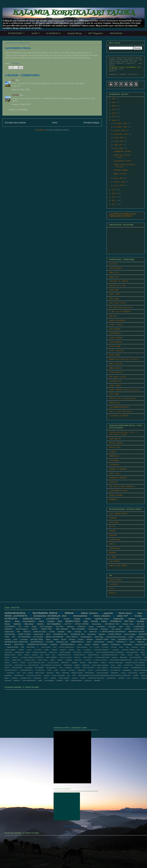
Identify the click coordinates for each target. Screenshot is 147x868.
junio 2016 (119, 141)
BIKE (48, 634)
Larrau (132, 642)
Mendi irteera (125, 613)
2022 (114, 99)
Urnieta (63, 670)
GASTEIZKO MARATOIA (110, 655)
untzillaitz (59, 680)
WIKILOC (112, 593)
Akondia (95, 621)
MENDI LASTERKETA (16, 616)
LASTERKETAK (114, 465)
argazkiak (108, 613)
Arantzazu (135, 647)
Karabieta (69, 660)
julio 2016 (119, 138)
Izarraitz (110, 642)
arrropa (87, 644)
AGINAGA (8, 629)
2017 (114, 117)
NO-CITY (112, 527)
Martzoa (83, 663)
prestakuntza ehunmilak (96, 678)
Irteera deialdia (130, 634)
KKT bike (141, 624)
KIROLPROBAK (114, 460)
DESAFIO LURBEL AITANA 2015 (133, 650)
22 (91, 647)
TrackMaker (114, 584)
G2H (53, 655)
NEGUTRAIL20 (33, 665)
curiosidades (128, 644)
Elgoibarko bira (62, 642)
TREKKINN (113, 535)
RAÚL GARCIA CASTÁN (117, 377)
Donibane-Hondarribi (40, 652)
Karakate (141, 621)
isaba (69, 632)
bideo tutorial (40, 673)
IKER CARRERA (51, 657)
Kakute (52, 660)
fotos (140, 613)
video (121, 627)
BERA (47, 650)
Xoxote (90, 670)
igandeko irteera (102, 619)
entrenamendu (19, 675)
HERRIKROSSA (114, 456)
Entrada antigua (91, 123)
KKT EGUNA (38, 637)
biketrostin (50, 673)
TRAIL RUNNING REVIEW (118, 514)
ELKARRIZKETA (37, 642)
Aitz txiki (114, 647)
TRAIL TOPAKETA (88, 668)
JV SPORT (113, 557)
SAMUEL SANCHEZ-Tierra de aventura (124, 390)
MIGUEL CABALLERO (116, 351)
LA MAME (88, 660)
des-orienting (133, 673)
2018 (114, 113)
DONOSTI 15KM (102, 639)
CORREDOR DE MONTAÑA (118, 478)
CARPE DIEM (114, 290)
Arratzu (81, 639)
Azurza (29, 650)
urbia (67, 680)
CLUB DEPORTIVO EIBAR (118, 491)
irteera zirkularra (102, 616)
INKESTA (77, 657)
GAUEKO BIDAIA (115, 634)
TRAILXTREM (114, 522)
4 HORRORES (139, 627)
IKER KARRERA (115, 329)
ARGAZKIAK (116, 33)
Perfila (34, 627)
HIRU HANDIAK (62, 629)
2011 (114, 204)
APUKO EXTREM (82, 624)
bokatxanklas (90, 673)
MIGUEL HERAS (115, 355)
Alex (127, 647)
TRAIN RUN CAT (115, 439)
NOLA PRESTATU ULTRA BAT (51, 665)
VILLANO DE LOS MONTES (119, 416)
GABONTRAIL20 (79, 655)
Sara (61, 668)
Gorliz (137, 655)
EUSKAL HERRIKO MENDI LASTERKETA (110, 652)
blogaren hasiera (77, 673)
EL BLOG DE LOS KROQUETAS (120, 312)
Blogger (84, 826)
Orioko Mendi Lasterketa (100, 665)
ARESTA (112, 544)
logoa (86, 621)
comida (52, 632)
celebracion (114, 673)
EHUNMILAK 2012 (60, 634)
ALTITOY (68, 624)
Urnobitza (71, 670)
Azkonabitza (97, 624)
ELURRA (50, 642)
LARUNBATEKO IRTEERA (122, 151)
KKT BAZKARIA (24, 637)
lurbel (46, 678)
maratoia (51, 621)
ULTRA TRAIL (139, 629)
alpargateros (127, 670)
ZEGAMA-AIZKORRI (116, 495)
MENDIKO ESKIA (73, 621)
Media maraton (93, 663)
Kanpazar (104, 629)
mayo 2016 (119, 145)
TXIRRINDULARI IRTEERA (37, 644)
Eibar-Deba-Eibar (132, 652)
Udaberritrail (9, 632)
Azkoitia (34, 629)
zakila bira (93, 632)
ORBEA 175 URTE (120, 174)
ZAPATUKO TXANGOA (121, 170)
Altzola (56, 639)
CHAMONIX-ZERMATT (102, 650)
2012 (114, 200)
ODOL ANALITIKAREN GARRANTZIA (122, 486)
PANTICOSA (128, 665)
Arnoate (72, 639)
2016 (114, 120)
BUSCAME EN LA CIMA (117, 286)
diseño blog (99, 637)
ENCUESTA (77, 652)
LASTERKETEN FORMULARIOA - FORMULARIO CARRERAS (123, 215)
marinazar (112, 627)
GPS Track (129, 621)
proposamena (111, 678)
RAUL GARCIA (72, 637)
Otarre (119, 665)
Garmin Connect (115, 580)
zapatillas (97, 680)
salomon (136, 678)
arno (24, 673)
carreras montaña (102, 673)
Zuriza (7, 624)
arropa (91, 627)
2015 (114, 190)
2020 (114, 106)
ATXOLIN (105, 647)
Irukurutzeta (93, 629)
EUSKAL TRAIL (115, 473)
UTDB (49, 670)
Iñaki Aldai (123, 657)
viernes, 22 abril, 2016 (21, 104)
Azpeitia (21, 650)
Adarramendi (38, 634)
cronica (67, 619)
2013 (114, 197)
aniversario (10, 673)
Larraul (23, 663)
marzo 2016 (119, 178)
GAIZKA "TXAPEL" (116, 325)
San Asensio (116, 629)
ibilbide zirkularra (89, 613)
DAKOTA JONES (115, 294)
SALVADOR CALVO (115, 381)
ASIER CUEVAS (24, 634)
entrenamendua (15, 613)
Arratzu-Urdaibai (10, 650)
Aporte (64, 639)
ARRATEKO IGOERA (136, 632)
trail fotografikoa (54, 624)
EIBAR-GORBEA (65, 652)
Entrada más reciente (15, 123)
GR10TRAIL (113, 518)
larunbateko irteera (45, 613)
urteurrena (88, 680)
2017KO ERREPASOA (67, 647)
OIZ (20, 627)
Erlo (42, 655)
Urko (18, 632)
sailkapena (141, 637)
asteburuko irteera (32, 619)
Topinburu (70, 627)
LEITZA (15, 663)
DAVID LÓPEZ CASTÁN (117, 303)
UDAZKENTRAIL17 (11, 670)
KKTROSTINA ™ (16, 33)
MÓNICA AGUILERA (116, 364)
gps (69, 675)
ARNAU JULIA (114, 272)
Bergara (63, 650)
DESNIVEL (113, 452)
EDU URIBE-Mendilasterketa (121, 307)
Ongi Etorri (86, 665)
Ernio (47, 655)
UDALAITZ (81, 627)
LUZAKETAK (113, 482)
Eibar (60, 621)
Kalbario (60, 660)
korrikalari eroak (26, 678)
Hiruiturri (15, 657)
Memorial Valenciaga (116, 663)
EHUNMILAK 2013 (112, 624)
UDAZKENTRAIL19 (68, 644)
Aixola (121, 647)
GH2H (123, 655)
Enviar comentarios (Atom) (58, 130)
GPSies (112, 588)
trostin (40, 680)
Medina (103, 663)
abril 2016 (119, 148)
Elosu (20, 655)
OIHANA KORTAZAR (116, 372)
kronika (138, 616)
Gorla (89, 642)
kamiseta (15, 678)
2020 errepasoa (82, 647)
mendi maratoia (64, 678)
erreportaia (101, 627)
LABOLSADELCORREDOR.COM (120, 660)
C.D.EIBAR (87, 650)
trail (22, 647)
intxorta (40, 624)
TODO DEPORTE (115, 561)
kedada (77, 619)
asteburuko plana (40, 632)
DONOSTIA (8, 652)
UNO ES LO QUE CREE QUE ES (121, 411)
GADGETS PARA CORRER (118, 566)
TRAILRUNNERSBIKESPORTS (119, 407)
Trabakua (54, 644)
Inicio (55, 123)
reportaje (78, 632)
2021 (114, 102)
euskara (47, 675)
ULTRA (127, 629)
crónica (123, 673)
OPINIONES (68, 665)
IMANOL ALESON (66, 657)
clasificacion (115, 644)
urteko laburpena (77, 680)
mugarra (75, 678)
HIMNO (7, 657)
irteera (41, 621)
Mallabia (74, 663)
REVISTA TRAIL (115, 447)
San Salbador (39, 668)
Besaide (72, 650)
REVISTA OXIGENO (116, 443)
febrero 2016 (120, 182)
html (74, 675)
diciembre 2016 (121, 123)
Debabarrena (19, 652)
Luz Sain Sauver (53, 663)
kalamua (132, 619)
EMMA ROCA (113, 316)
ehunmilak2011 (29, 621)
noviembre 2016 (121, 127)
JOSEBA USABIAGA (116, 338)
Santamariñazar (52, 668)
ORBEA (77, 665)
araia (18, 673)
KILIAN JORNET (115, 346)
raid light (121, 678)
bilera (58, 673)
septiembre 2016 (121, 134)
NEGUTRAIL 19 (20, 665)
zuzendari (24, 639)
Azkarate (90, 639)
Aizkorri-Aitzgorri (22, 629)
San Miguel (28, 668)
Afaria (48, 639)
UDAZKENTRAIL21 (27, 670)
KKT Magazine (96, 33)
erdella (131, 637)
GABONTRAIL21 (93, 655)
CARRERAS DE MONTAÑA (118, 469)
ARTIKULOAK (10, 634)
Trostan (126, 668)
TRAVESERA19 (116, 668)
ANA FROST (113, 264)
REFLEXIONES (17, 668)
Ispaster (115, 657)
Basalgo (55, 650)
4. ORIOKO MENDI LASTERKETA (113, 632)
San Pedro (59, 627)
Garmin (130, 655)
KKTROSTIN (11, 619)
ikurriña (136, 675)
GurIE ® (35, 33)
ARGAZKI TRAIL (37, 639)
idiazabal (61, 632)
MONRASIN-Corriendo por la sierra (124, 359)
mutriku (83, 678)
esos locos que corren (34, 675)
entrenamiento (80, 616)
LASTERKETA (10, 627)
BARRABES (113, 553)
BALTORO (38, 650)
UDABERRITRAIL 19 (138, 668)
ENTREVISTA (89, 652)
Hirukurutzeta (99, 642)
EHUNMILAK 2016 (125, 639)
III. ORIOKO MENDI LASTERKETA (32, 657)
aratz (80, 644)
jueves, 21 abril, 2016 (21, 90)
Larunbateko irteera (122, 161)
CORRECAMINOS (115, 548)
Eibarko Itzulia (128, 624)
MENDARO (65, 663)
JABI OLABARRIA (135, 657)
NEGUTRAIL (19, 644)
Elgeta (143, 652)
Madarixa (141, 642)
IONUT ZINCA (88, 657)
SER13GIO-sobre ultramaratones (122, 398)
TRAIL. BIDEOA (103, 668)
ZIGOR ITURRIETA (102, 670)
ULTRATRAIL (40, 670)
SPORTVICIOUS (115, 403)
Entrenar (35, 655)
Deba (113, 639)
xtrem (15, 639)
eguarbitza (8, 675)
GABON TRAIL (47, 629)
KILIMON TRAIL (30, 660)
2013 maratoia (46, 647)
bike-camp (29, 624)
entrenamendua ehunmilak (116, 637)
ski (85, 632)
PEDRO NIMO (140, 665)
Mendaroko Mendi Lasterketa (135, 663)
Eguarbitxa (92, 634)
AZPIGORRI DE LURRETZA (119, 281)
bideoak (96, 644)
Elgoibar (102, 634)
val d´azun (31, 647)
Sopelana (68, 668)
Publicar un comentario (18, 110)
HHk (143, 655)
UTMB (56, 670)
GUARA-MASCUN (115, 540)
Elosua (27, 655)
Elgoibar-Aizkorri (10, 655)
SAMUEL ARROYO (115, 385)
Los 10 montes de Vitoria (36, 663)
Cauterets (116, 650)
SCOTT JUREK (114, 394)
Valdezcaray (81, 670)
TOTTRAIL (113, 531)
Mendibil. (8, 644)
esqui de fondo (13, 647)
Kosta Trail (78, 660)
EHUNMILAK (113, 499)
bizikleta (105, 644)
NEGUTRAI (8, 665)
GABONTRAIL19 (77, 642)
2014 (114, 193)
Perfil (27, 627)
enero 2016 (119, 185)
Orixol (113, 665)
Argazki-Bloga (75, 33)
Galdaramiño (118, 619)
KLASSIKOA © (53, 33)
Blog (79, 650)
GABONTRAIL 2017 (64, 655)
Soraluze (77, 668)
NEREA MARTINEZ (115, 368)
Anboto (104, 621)
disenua (142, 673)
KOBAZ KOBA (43, 660)
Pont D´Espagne (46, 627)
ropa (129, 678)
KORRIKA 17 (121, 642)
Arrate (143, 647)
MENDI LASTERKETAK (55, 637)
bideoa (69, 613)
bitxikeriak (66, 673)
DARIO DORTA (114, 299)
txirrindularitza (49, 680)
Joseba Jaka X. (17, 660)
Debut (28, 652)
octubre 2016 (120, 131)
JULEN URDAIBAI (115, 342)
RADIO (7, 668)
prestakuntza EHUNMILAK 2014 (50, 616)
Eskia (17, 621)
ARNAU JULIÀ (114, 277)
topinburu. (17, 680)
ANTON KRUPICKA (115, 268)
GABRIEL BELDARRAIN (117, 320)
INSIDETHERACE (115, 333)
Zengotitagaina (86, 637)
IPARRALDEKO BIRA (102, 657)
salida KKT (123, 616)
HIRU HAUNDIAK (78, 629)
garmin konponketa (58, 675)
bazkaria (17, 624)
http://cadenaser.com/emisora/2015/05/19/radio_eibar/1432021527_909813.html (104, 675)
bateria (31, 673)
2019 (114, 109)
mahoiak (53, 678)
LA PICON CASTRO (100, 660)
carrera (88, 619)
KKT (14, 637)
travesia (8, 639)
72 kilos (97, 647)
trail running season (29, 680)
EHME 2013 (53, 652)
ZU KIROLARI (116, 670)
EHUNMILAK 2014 (78, 634)
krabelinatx (37, 678)
